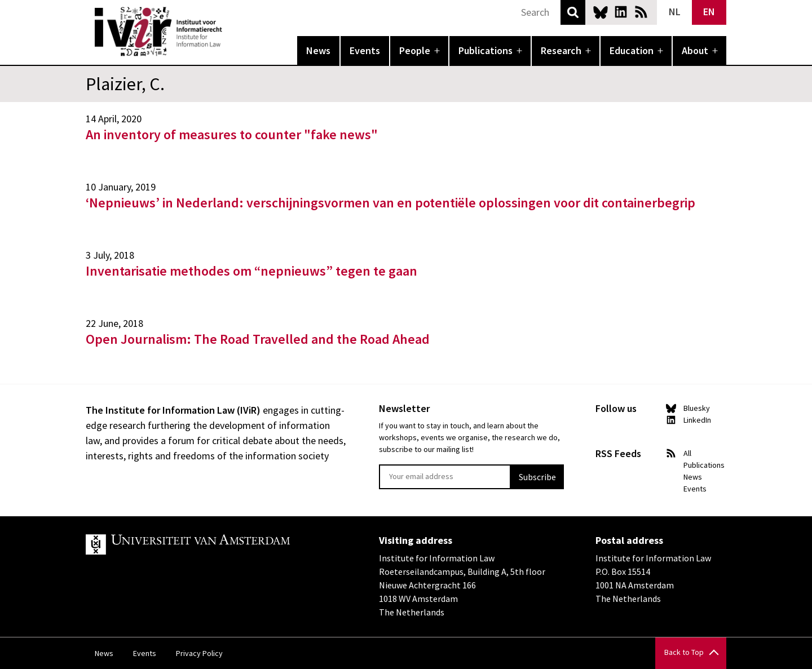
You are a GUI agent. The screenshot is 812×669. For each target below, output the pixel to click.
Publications (486, 50)
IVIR (230, 32)
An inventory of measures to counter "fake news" (232, 134)
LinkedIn (621, 12)
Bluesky (601, 12)
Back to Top (684, 652)
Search (573, 12)
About (695, 50)
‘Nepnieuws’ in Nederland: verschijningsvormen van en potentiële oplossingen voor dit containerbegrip (390, 203)
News (318, 50)
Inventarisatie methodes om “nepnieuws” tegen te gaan (251, 271)
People (415, 50)
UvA (217, 544)
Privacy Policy (199, 653)
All (687, 453)
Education (632, 50)
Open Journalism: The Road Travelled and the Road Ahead (258, 339)
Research (561, 50)
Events (365, 50)
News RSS (641, 12)
